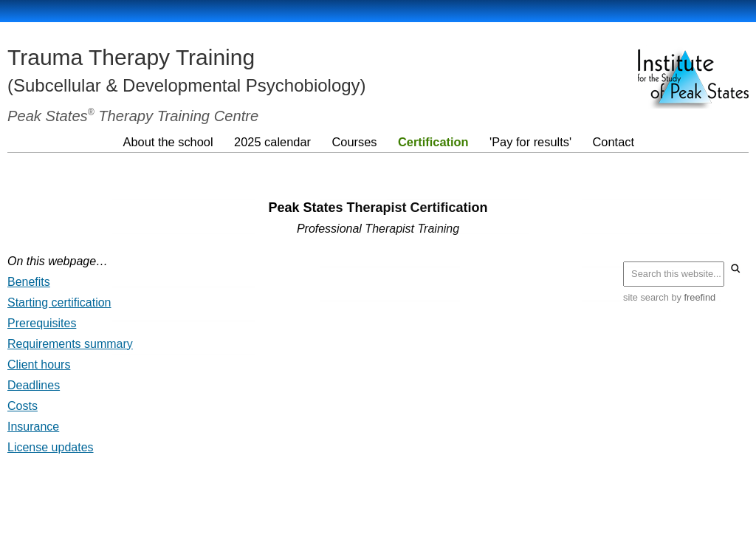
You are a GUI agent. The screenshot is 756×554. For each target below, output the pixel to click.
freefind (700, 297)
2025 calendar (272, 141)
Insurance (33, 427)
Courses (354, 141)
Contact (611, 141)
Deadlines (34, 385)
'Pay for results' (529, 141)
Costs (23, 406)
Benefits (29, 282)
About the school (168, 141)
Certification (432, 141)
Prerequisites (42, 323)
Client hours (39, 365)
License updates (51, 447)
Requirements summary (70, 344)
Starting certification (59, 302)
